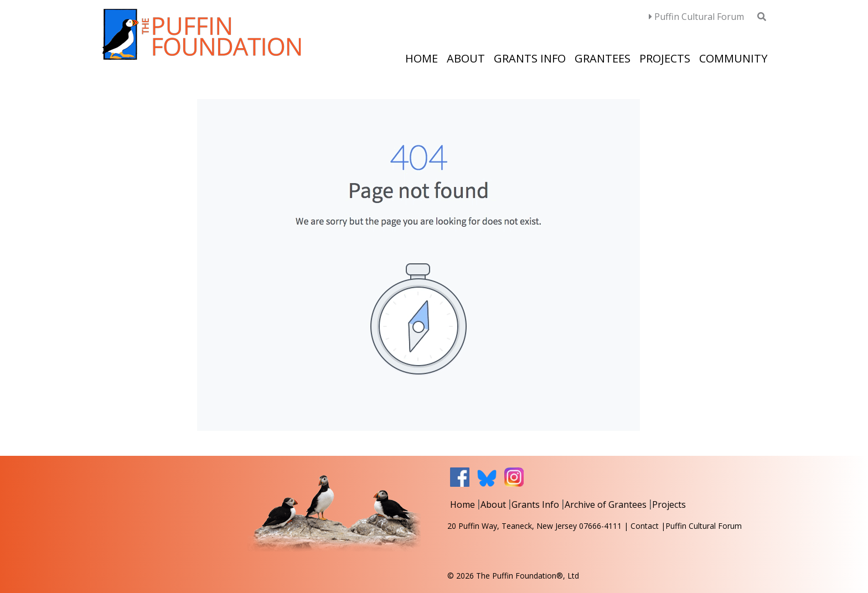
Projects (665, 58)
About (466, 58)
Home (422, 58)
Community (733, 58)
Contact (645, 526)
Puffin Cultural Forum (696, 17)
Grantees (603, 58)
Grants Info (530, 58)
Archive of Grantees (606, 504)
